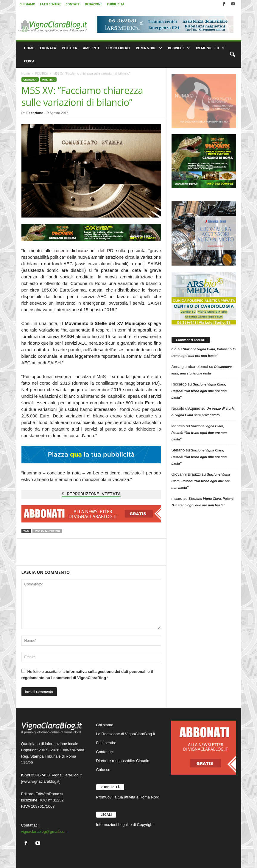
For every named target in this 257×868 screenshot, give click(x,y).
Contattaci (105, 752)
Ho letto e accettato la (87, 674)
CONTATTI (73, 4)
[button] (232, 55)
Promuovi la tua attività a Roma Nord (128, 797)
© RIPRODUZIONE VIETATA (91, 494)
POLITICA (69, 48)
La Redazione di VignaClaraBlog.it (126, 734)
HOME (29, 48)
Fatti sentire (106, 743)
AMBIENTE (92, 48)
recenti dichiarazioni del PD (84, 250)
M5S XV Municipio (47, 531)
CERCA (29, 61)
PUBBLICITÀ (116, 4)
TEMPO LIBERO (118, 48)
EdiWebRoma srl (50, 794)
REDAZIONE (94, 4)
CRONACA (48, 48)
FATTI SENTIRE (50, 4)
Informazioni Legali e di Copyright (125, 825)
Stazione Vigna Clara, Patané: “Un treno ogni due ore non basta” (199, 391)
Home (26, 73)
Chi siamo (105, 725)
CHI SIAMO (28, 4)
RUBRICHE (179, 48)
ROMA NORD (149, 48)
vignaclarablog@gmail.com (44, 831)
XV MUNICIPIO (210, 48)
